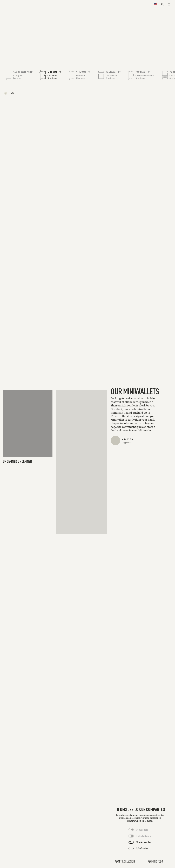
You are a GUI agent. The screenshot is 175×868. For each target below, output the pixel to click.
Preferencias (144, 842)
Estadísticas (144, 836)
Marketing (143, 848)
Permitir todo (155, 861)
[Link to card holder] (148, 398)
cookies (130, 818)
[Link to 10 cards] (116, 416)
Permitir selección (125, 861)
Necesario (142, 830)
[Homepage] (87, 4)
